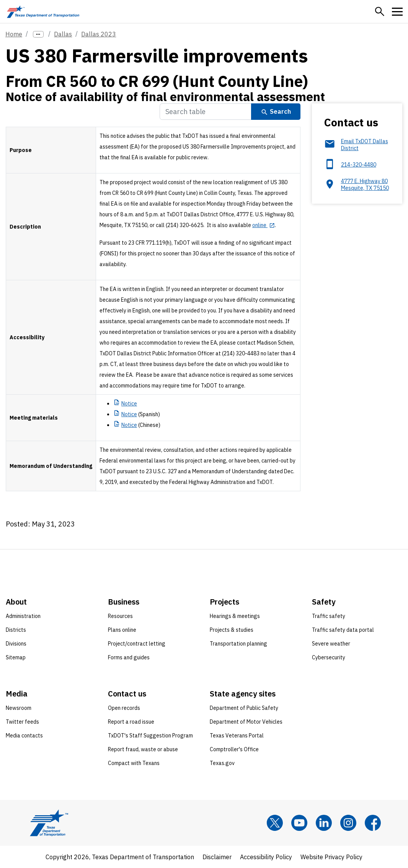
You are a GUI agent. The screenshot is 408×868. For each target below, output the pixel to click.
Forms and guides (129, 657)
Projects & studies (232, 630)
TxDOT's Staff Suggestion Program (150, 736)
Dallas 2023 (99, 34)
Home (14, 34)
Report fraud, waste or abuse (143, 749)
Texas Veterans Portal (237, 736)
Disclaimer (217, 857)
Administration (23, 616)
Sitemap (16, 657)
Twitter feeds (22, 722)
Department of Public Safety (244, 708)
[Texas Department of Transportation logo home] (43, 11)
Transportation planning (238, 644)
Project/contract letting (137, 644)
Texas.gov (222, 763)
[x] (275, 823)
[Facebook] (373, 823)
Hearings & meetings (235, 616)
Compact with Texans (134, 763)
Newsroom (19, 708)
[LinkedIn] (324, 823)
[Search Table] (206, 112)
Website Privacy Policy (331, 857)
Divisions (16, 644)
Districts (16, 630)
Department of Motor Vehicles (246, 722)
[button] (380, 11)
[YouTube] (299, 823)
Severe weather (331, 644)
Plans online (122, 630)
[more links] (38, 34)
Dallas (63, 34)
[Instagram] (348, 823)
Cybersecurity (329, 657)
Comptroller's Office (234, 749)
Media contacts (24, 736)
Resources (120, 616)
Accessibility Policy (266, 857)
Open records (124, 708)
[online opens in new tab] (264, 225)
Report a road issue (131, 722)
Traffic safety (329, 616)
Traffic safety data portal (343, 630)
